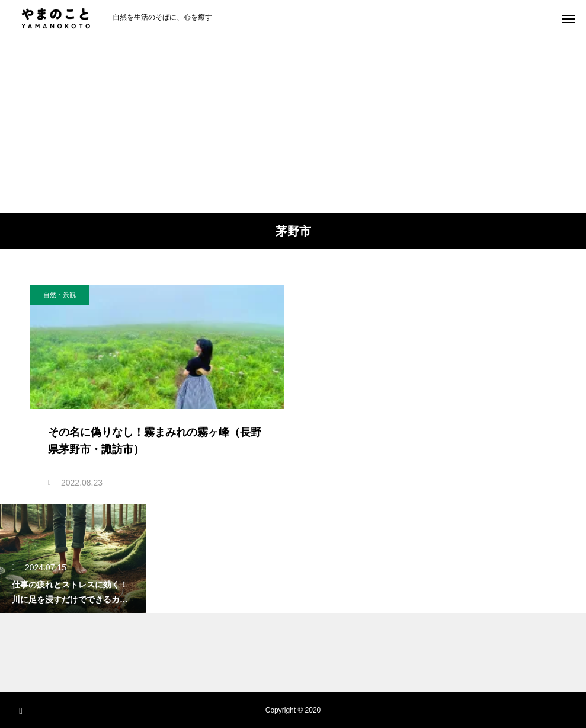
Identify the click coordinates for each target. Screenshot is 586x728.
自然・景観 (60, 295)
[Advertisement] (293, 124)
